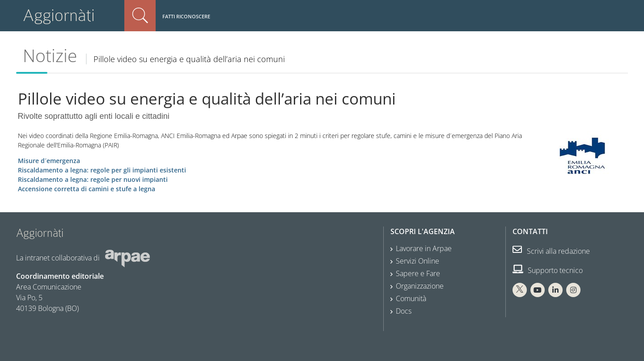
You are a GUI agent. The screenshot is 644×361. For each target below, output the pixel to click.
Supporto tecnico (548, 270)
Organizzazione (420, 286)
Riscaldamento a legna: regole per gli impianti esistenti (102, 170)
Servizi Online (417, 261)
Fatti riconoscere (186, 16)
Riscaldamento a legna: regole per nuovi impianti (93, 179)
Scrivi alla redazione (551, 251)
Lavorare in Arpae (424, 248)
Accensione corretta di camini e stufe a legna (87, 189)
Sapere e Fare (418, 273)
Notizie (50, 55)
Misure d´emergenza (49, 161)
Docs (404, 311)
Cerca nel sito (140, 16)
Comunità (411, 298)
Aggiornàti (59, 15)
